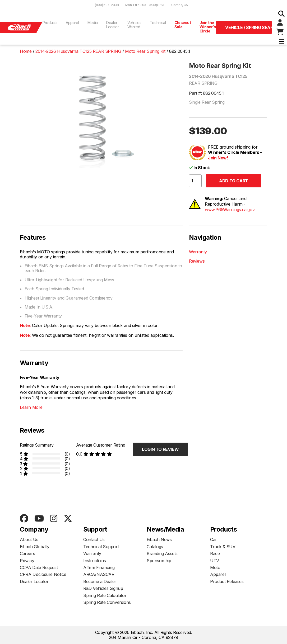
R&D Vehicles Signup (103, 588)
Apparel (72, 23)
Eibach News (159, 539)
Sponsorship (159, 561)
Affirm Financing (99, 567)
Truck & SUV (223, 547)
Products (50, 23)
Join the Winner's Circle (208, 27)
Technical (158, 23)
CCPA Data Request (39, 567)
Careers (27, 553)
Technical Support (101, 547)
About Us (29, 539)
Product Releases (227, 581)
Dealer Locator (113, 25)
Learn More (31, 407)
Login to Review (160, 449)
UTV (215, 561)
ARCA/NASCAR (99, 574)
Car (214, 539)
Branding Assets (162, 553)
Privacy (27, 561)
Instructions (94, 561)
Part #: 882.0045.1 (206, 93)
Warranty (198, 252)
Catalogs (155, 547)
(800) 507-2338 (107, 5)
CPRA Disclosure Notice (43, 574)
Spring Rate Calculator (105, 595)
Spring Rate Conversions (107, 602)
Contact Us (94, 539)
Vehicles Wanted (134, 25)
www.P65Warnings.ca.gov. (230, 210)
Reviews (197, 261)
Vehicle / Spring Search (248, 27)
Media (93, 23)
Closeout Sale (183, 25)
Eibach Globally (35, 547)
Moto (215, 567)
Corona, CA (180, 5)
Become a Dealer (100, 581)
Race (215, 553)
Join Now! (218, 158)
